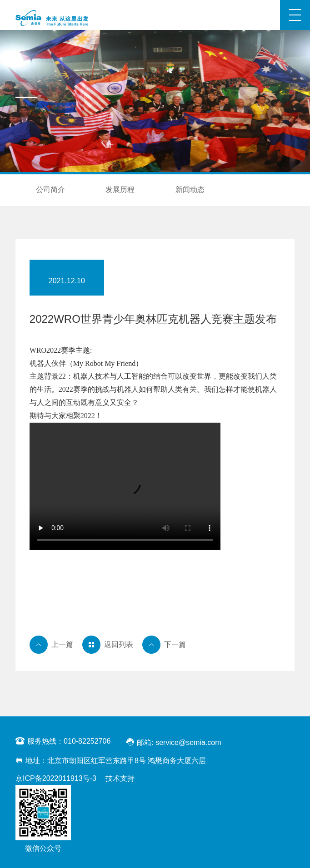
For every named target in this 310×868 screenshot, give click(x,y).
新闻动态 (190, 190)
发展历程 (120, 190)
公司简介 (50, 190)
